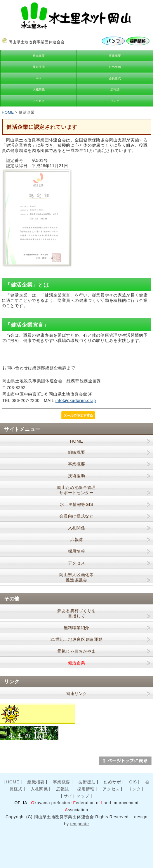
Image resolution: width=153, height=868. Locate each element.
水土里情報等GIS (76, 504)
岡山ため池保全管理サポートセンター (76, 490)
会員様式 (115, 78)
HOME (8, 112)
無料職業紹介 (76, 628)
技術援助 (39, 67)
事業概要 (115, 56)
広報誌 (115, 89)
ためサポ (115, 67)
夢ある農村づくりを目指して (76, 613)
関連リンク (76, 694)
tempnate (79, 824)
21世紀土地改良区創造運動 (77, 639)
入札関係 (39, 89)
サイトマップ (76, 796)
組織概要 (39, 56)
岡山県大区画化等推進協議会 (76, 577)
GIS (39, 78)
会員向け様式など (76, 516)
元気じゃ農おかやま (76, 651)
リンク (115, 101)
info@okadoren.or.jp (76, 400)
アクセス (39, 101)
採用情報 (77, 551)
